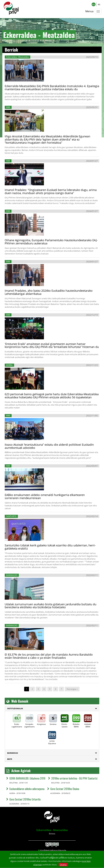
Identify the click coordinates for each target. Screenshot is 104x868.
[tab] (52, 709)
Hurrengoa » (72, 689)
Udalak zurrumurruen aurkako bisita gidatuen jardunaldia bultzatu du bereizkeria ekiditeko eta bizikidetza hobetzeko (51, 606)
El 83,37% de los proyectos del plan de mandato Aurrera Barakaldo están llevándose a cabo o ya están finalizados (49, 656)
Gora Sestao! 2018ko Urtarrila (25, 799)
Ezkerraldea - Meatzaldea (52, 830)
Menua (89, 11)
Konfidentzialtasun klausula (53, 850)
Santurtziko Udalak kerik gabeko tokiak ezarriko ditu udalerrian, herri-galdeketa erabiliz (50, 547)
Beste (10, 759)
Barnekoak (13, 753)
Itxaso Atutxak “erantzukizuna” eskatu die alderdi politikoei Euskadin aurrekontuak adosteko (49, 446)
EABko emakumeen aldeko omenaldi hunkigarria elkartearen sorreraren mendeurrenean (45, 496)
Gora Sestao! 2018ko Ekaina (65, 789)
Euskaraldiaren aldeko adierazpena (27, 789)
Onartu (63, 865)
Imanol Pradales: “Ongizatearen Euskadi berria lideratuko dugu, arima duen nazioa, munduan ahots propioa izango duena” (51, 191)
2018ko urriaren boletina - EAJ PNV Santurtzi (74, 778)
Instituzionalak (15, 708)
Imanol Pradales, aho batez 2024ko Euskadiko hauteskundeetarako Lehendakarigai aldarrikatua (49, 292)
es (99, 4)
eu (94, 4)
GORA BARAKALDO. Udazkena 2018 (27, 778)
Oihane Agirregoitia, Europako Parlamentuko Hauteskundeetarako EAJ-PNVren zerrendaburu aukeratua (51, 242)
